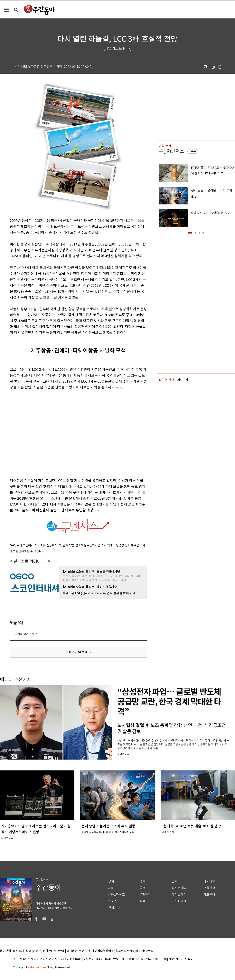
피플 (143, 901)
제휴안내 (59, 951)
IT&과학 (145, 895)
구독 (48, 561)
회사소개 (18, 951)
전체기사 (114, 908)
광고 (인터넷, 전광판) (39, 951)
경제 (143, 881)
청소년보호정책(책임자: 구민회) (135, 951)
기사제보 (209, 881)
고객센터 (72, 951)
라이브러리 (179, 895)
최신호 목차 (179, 888)
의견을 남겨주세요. (26, 634)
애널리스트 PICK (24, 561)
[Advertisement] (37, 433)
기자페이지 (179, 901)
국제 (143, 888)
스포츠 (113, 901)
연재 (174, 881)
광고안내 (209, 895)
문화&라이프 (117, 895)
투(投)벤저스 (172, 151)
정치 (111, 881)
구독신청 (209, 888)
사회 (111, 888)
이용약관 (85, 951)
